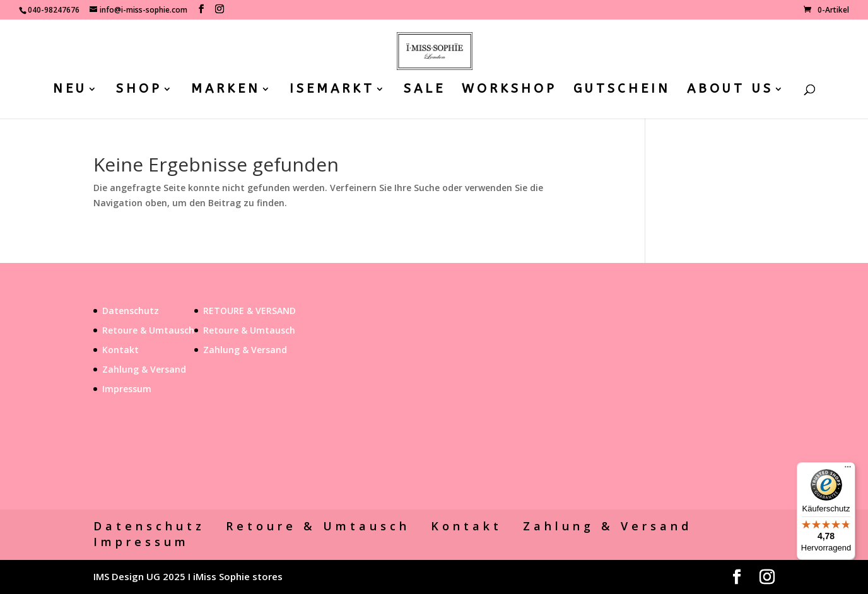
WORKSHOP (509, 90)
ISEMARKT (332, 90)
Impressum (127, 389)
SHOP (139, 90)
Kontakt (120, 350)
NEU (70, 90)
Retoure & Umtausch (148, 330)
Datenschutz (131, 311)
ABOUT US (730, 90)
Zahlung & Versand (144, 369)
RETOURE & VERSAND (249, 311)
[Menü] (848, 470)
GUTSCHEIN (622, 90)
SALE (425, 90)
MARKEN (226, 90)
